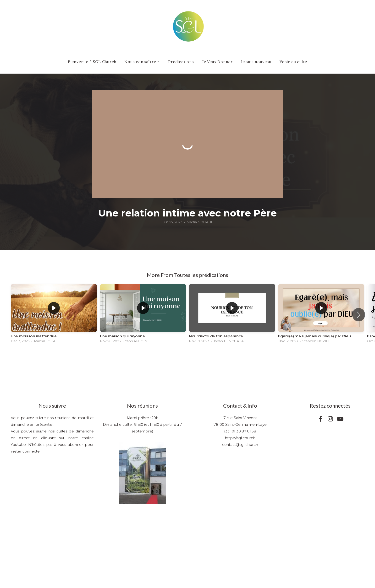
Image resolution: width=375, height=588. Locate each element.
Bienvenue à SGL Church (92, 62)
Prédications (181, 62)
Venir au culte (293, 62)
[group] (54, 315)
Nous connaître (142, 62)
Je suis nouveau (256, 62)
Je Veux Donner (217, 62)
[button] (359, 315)
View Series (187, 359)
